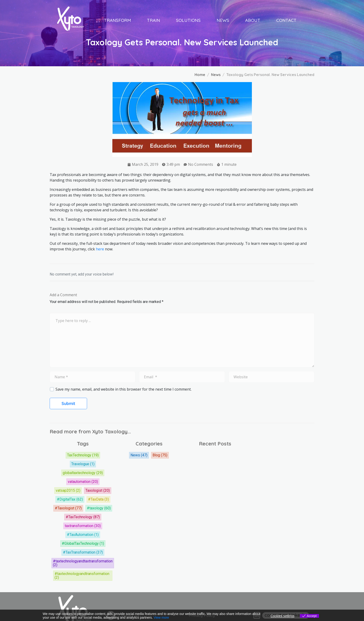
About (253, 20)
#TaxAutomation (83, 535)
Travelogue (83, 464)
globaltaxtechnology (83, 473)
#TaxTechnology (83, 517)
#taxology (99, 508)
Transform (117, 20)
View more (161, 618)
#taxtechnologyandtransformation (82, 576)
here (100, 249)
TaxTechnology (83, 455)
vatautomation (83, 482)
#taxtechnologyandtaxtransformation (83, 563)
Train (153, 20)
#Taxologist (68, 508)
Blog (160, 455)
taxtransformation (83, 526)
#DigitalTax (70, 499)
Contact (286, 20)
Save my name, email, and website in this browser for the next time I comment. (123, 389)
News (223, 20)
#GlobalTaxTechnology (83, 544)
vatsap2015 (68, 491)
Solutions (188, 20)
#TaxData (98, 499)
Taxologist (98, 491)
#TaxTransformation (83, 552)
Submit (68, 403)
